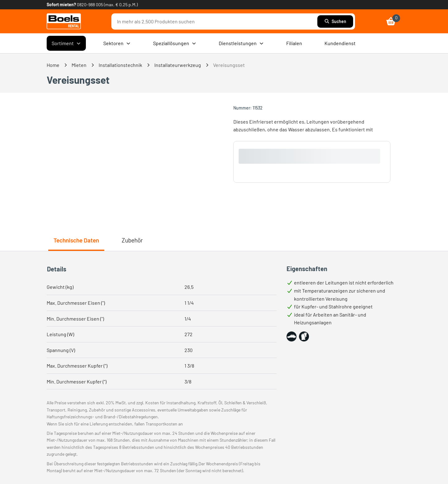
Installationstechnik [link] (120, 65)
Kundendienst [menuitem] (340, 43)
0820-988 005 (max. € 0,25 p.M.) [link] (107, 5)
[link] (64, 21)
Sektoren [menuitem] (117, 43)
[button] (292, 336)
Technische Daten (76, 240)
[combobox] (216, 21)
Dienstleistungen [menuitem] (241, 43)
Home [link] (53, 65)
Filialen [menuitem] (294, 43)
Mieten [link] (79, 65)
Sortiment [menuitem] (66, 43)
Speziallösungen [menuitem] (175, 43)
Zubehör (132, 240)
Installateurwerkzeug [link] (178, 65)
